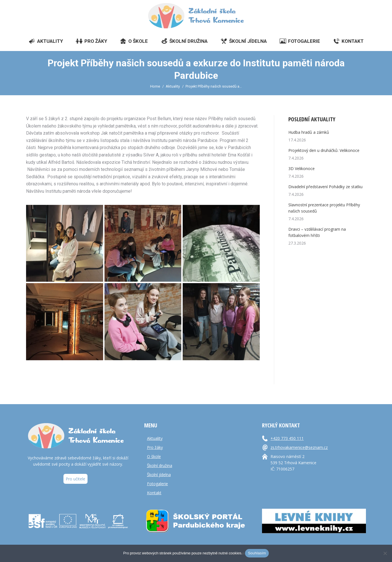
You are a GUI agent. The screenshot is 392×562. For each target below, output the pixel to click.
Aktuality (155, 438)
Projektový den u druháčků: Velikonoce (324, 150)
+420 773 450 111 (287, 438)
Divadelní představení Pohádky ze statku (325, 187)
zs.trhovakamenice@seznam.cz (299, 447)
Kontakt (154, 493)
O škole (154, 456)
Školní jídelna (159, 475)
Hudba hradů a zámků (309, 132)
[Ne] (385, 553)
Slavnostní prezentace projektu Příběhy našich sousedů (324, 208)
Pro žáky (155, 447)
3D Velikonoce (302, 168)
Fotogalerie (157, 484)
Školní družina (160, 465)
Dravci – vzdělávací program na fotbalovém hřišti (317, 232)
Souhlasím (257, 553)
